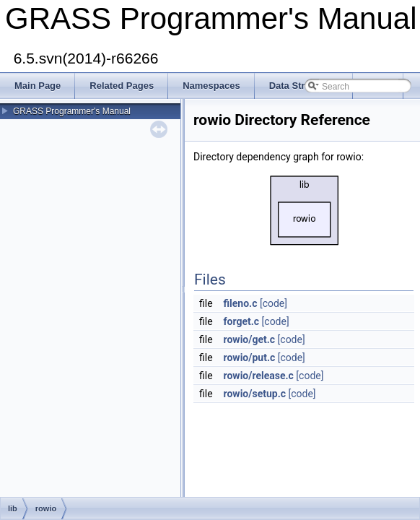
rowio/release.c (259, 376)
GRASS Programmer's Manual (72, 111)
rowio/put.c (250, 357)
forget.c (242, 321)
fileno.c (241, 303)
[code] (274, 303)
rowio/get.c (250, 339)
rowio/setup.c (255, 394)
